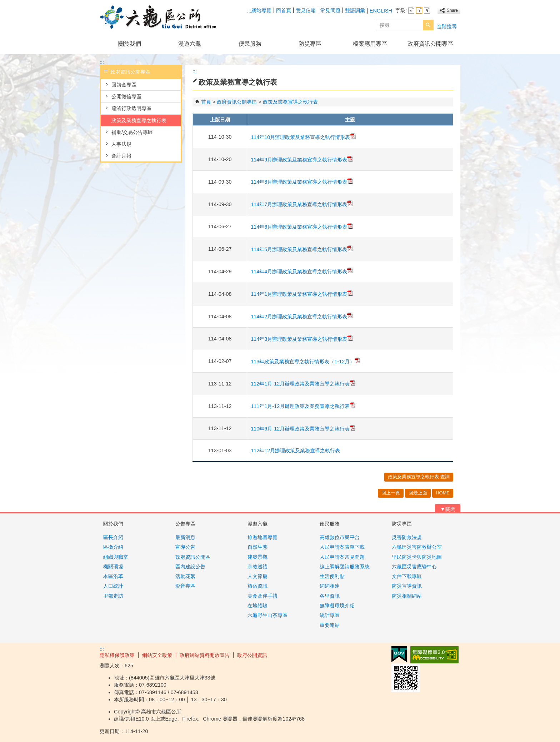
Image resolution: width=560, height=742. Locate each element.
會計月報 (121, 156)
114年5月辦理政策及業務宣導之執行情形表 (302, 249)
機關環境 (113, 567)
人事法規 (121, 144)
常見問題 (330, 10)
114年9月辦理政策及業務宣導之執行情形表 (302, 160)
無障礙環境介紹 (337, 606)
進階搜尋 (447, 26)
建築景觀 (257, 557)
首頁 (206, 102)
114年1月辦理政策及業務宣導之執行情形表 (302, 294)
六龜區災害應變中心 (414, 567)
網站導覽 (261, 10)
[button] (428, 25)
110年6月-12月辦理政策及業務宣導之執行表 (303, 429)
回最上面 (418, 493)
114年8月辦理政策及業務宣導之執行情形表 (302, 182)
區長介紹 (113, 537)
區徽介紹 (113, 547)
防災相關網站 (407, 596)
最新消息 (185, 537)
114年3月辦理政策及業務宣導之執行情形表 (302, 339)
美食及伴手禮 (262, 596)
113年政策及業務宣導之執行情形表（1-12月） (306, 362)
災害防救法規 (407, 537)
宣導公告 (185, 547)
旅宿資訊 (257, 586)
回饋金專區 (124, 85)
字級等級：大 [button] (427, 11)
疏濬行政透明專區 (131, 108)
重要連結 (330, 625)
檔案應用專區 (370, 44)
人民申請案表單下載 (342, 547)
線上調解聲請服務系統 (345, 567)
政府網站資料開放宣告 (205, 655)
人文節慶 (257, 576)
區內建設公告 (190, 567)
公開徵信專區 (126, 96)
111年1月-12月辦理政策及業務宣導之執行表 (303, 406)
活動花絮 (185, 576)
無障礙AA (434, 655)
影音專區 (185, 586)
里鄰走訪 (113, 596)
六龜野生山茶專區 (267, 615)
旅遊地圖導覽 (262, 537)
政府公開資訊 (252, 655)
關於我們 (130, 44)
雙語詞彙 (355, 10)
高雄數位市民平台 (340, 537)
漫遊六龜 (190, 44)
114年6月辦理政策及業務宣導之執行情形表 (302, 227)
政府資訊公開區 (193, 557)
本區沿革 (113, 576)
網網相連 (330, 586)
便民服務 (250, 44)
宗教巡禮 (257, 567)
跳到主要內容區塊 (4, 4)
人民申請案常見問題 (342, 557)
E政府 (399, 654)
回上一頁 (391, 493)
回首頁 (284, 10)
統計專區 (330, 615)
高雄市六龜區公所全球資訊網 (160, 17)
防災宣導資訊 (407, 586)
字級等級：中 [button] (419, 11)
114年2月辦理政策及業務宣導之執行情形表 (302, 317)
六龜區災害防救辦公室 (417, 547)
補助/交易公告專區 (132, 132)
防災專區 (310, 44)
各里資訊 (330, 596)
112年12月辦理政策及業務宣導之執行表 (295, 450)
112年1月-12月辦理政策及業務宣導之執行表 (303, 384)
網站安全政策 (157, 655)
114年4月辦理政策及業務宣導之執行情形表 (302, 272)
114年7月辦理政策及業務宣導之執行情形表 (302, 204)
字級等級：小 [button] (411, 11)
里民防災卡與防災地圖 (417, 557)
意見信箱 (306, 10)
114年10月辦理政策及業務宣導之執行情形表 (303, 137)
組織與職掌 (116, 557)
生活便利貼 (332, 576)
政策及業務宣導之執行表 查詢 (419, 477)
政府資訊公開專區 (430, 44)
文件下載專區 (407, 576)
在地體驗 (257, 606)
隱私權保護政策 (117, 655)
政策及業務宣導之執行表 (139, 120)
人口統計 (113, 586)
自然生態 (257, 547)
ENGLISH (381, 11)
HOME (443, 493)
